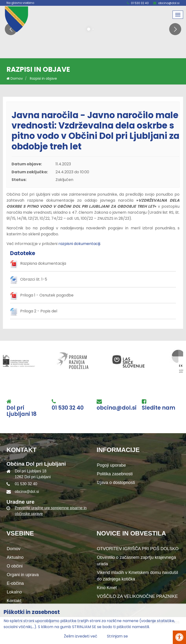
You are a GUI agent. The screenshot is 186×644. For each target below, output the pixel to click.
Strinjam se (117, 636)
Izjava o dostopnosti (116, 483)
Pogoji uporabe (111, 465)
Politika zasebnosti (115, 474)
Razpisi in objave (43, 78)
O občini (15, 566)
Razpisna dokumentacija (43, 263)
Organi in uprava (23, 575)
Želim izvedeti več (81, 636)
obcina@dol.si (169, 3)
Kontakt (14, 601)
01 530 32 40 (140, 3)
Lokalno (14, 592)
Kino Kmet (107, 588)
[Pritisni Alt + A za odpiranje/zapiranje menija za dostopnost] (179, 637)
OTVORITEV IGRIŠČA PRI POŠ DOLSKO (138, 549)
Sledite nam (158, 408)
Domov (15, 78)
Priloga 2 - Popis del (39, 311)
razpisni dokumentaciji (79, 244)
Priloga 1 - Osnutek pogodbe (47, 295)
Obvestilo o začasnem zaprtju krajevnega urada (136, 561)
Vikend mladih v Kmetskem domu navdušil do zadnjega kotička (137, 576)
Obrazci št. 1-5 (34, 279)
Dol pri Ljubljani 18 (22, 411)
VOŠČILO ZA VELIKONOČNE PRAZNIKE (137, 596)
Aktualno (15, 557)
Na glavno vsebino (20, 3)
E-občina (15, 583)
